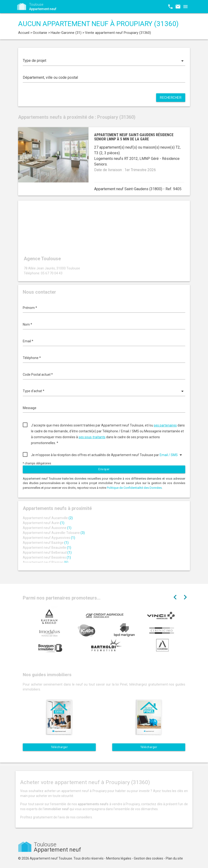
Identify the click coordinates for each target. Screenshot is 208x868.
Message (30, 408)
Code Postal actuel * (38, 375)
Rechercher (171, 98)
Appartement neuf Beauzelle (47, 548)
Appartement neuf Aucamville (48, 518)
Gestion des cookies (148, 858)
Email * (28, 341)
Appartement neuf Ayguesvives (49, 538)
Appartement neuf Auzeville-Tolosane (54, 533)
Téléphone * (32, 358)
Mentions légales (119, 858)
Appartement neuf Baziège (46, 543)
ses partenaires (165, 425)
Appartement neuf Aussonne (47, 528)
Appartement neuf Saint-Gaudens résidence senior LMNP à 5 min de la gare (134, 137)
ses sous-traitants (92, 437)
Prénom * (30, 308)
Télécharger (59, 747)
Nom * (27, 324)
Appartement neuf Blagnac (46, 562)
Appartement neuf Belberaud (47, 552)
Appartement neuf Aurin (44, 523)
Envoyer (104, 469)
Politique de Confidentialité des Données (134, 488)
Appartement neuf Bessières (47, 557)
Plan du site (174, 858)
